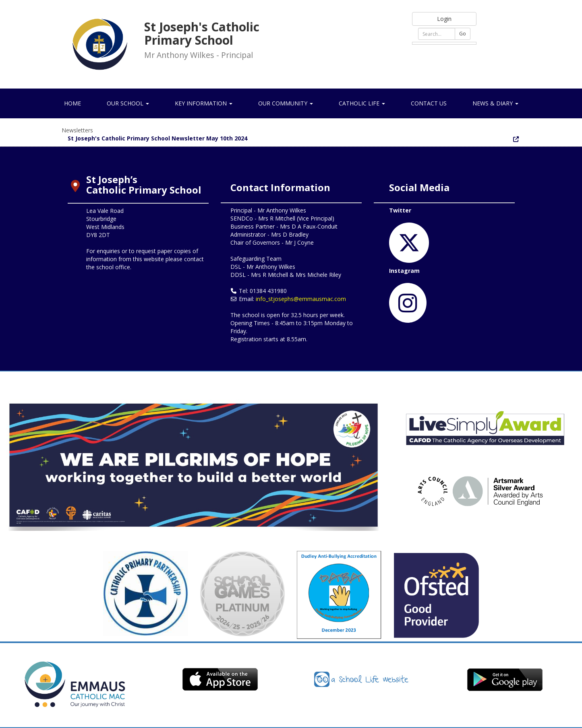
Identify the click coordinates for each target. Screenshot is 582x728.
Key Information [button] (204, 103)
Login (444, 19)
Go (463, 34)
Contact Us (429, 103)
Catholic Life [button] (362, 103)
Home (72, 103)
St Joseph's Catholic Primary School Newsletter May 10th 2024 (157, 138)
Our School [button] (128, 103)
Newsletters (77, 130)
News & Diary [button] (495, 103)
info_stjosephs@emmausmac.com (301, 299)
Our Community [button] (286, 103)
